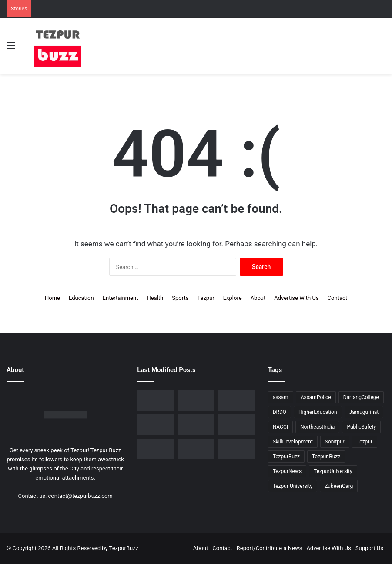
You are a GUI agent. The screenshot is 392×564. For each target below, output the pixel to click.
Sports (180, 298)
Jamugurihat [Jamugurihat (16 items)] (364, 412)
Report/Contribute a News (270, 548)
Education (81, 298)
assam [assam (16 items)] (281, 397)
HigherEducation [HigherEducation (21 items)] (318, 412)
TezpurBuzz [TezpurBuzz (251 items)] (286, 457)
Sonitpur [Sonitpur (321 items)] (335, 442)
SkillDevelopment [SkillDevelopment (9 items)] (293, 442)
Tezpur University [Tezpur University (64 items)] (293, 486)
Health (155, 298)
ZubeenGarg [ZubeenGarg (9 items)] (339, 486)
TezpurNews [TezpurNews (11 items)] (287, 471)
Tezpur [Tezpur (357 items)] (365, 442)
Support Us (369, 548)
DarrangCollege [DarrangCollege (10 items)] (361, 397)
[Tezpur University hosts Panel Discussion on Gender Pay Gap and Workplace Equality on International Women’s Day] (236, 449)
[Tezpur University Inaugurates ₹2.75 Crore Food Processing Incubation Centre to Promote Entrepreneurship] (156, 449)
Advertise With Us (296, 298)
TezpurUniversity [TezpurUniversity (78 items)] (333, 471)
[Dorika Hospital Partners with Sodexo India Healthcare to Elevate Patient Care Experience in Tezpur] (156, 400)
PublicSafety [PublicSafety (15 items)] (361, 427)
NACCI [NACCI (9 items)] (280, 427)
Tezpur (206, 298)
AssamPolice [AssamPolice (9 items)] (316, 397)
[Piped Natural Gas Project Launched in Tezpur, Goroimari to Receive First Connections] (236, 425)
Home (52, 298)
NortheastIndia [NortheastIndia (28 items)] (317, 427)
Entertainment (121, 298)
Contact (337, 298)
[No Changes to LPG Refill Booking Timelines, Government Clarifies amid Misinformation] (156, 425)
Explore (233, 298)
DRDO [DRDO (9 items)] (280, 412)
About (258, 298)
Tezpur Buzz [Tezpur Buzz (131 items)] (326, 457)
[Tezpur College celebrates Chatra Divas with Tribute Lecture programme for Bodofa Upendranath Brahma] (236, 400)
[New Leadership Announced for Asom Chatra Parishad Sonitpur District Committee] (196, 425)
